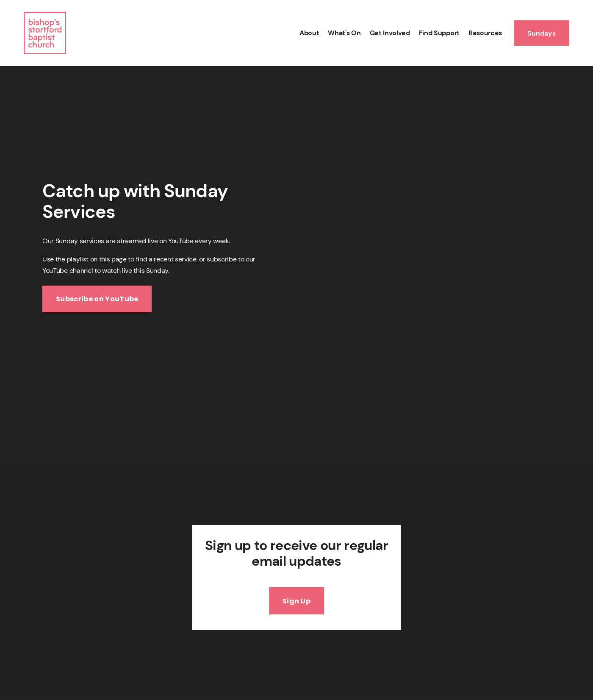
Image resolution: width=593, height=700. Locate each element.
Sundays (542, 33)
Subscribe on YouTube (97, 299)
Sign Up (296, 601)
